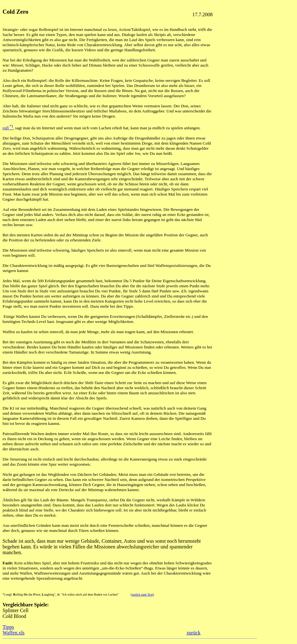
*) (4, 594)
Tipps (8, 627)
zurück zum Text (142, 594)
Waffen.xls (14, 633)
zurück (194, 633)
